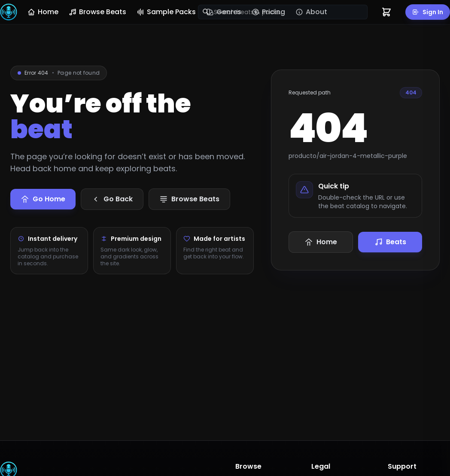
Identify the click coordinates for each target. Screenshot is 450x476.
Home (43, 12)
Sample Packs (166, 12)
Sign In (428, 12)
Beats (390, 242)
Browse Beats (97, 12)
